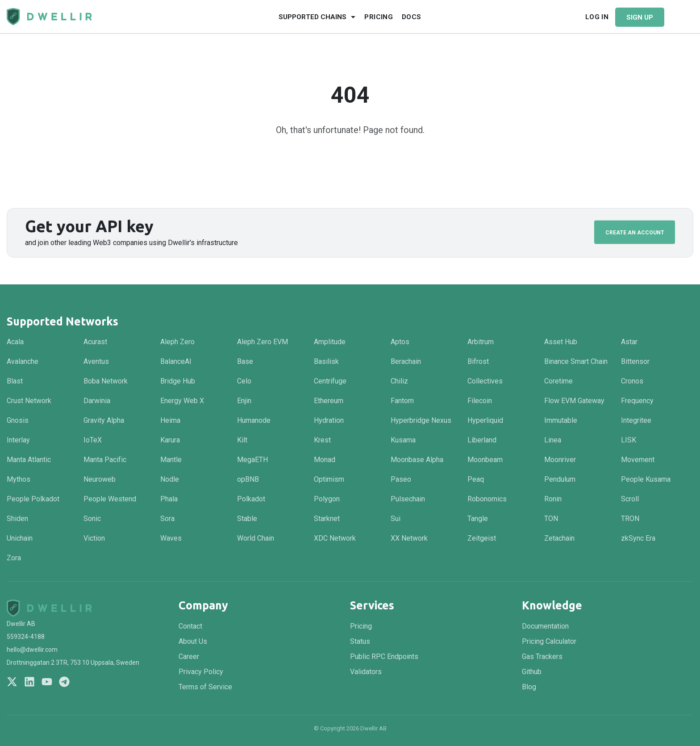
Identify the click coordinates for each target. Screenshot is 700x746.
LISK (629, 440)
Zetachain (559, 538)
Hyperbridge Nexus (421, 420)
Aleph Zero (177, 342)
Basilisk (326, 361)
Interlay (18, 440)
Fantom (402, 401)
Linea (553, 440)
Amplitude (330, 342)
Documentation (545, 626)
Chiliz (399, 381)
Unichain (20, 538)
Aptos (400, 342)
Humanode (254, 420)
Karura (170, 440)
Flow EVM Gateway (574, 401)
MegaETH (252, 460)
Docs (412, 17)
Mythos (19, 479)
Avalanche (23, 361)
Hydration (329, 420)
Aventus (96, 361)
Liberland (482, 440)
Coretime (558, 381)
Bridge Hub (178, 381)
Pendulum (560, 479)
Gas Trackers (542, 656)
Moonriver (560, 460)
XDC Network (335, 538)
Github (532, 672)
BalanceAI (176, 361)
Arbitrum (481, 342)
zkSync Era (638, 538)
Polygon (327, 499)
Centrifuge (330, 381)
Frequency (637, 401)
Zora (14, 558)
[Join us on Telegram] (64, 682)
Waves (171, 538)
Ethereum (329, 401)
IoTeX (93, 440)
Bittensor (635, 361)
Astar (629, 342)
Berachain (406, 361)
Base (245, 361)
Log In (597, 17)
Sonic (92, 519)
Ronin (553, 499)
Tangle (478, 519)
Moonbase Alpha (417, 460)
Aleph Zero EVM (262, 342)
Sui (396, 519)
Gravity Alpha (104, 420)
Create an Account (635, 232)
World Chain (256, 538)
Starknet (327, 519)
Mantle (171, 460)
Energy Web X (182, 401)
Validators (366, 672)
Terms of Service (205, 687)
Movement (638, 460)
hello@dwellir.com (32, 650)
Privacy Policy (201, 672)
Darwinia (97, 401)
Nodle (170, 479)
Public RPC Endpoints (384, 656)
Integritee (636, 420)
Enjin (244, 401)
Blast (15, 381)
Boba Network (106, 381)
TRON (630, 519)
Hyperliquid (485, 420)
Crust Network (29, 401)
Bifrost (478, 361)
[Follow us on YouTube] (47, 682)
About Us (193, 641)
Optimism (329, 479)
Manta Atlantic (29, 460)
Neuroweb (100, 479)
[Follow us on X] (12, 682)
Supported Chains (312, 17)
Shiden (17, 519)
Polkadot (251, 499)
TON (551, 519)
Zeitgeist (482, 538)
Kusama (403, 440)
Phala (169, 499)
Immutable (561, 420)
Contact (190, 626)
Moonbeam (485, 460)
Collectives (485, 381)
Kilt (242, 440)
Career (189, 656)
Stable (247, 519)
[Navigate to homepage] (49, 17)
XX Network (409, 538)
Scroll (630, 499)
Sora (167, 519)
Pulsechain (408, 499)
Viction (94, 538)
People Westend (110, 499)
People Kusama (646, 479)
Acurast (95, 342)
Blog (529, 687)
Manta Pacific (105, 460)
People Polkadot (33, 499)
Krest (322, 440)
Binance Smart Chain (576, 361)
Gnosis (18, 420)
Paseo (401, 479)
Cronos (632, 381)
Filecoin (480, 401)
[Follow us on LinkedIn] (29, 682)
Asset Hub (561, 342)
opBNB (248, 479)
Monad (325, 460)
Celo (244, 381)
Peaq (476, 479)
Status (360, 641)
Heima (170, 420)
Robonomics (487, 499)
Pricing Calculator (549, 641)
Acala (15, 342)
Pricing (379, 17)
